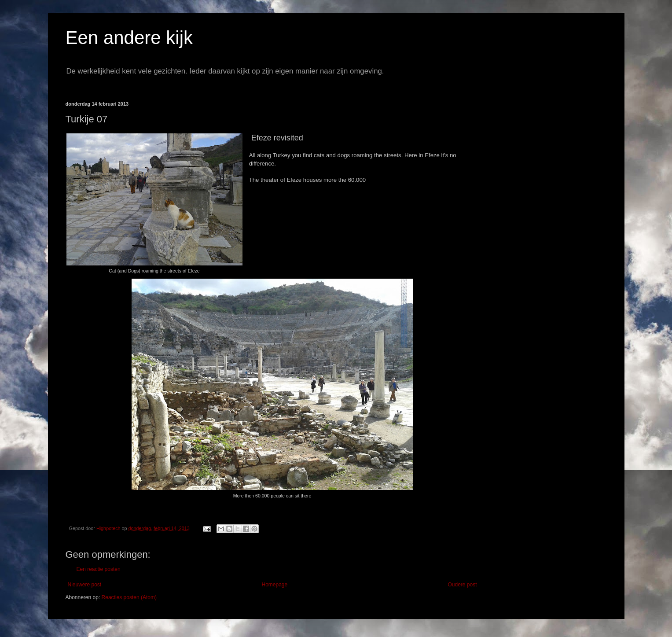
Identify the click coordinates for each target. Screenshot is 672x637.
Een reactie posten (99, 569)
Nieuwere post (85, 585)
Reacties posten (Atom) (129, 597)
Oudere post (462, 585)
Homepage (274, 585)
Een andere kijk (129, 38)
